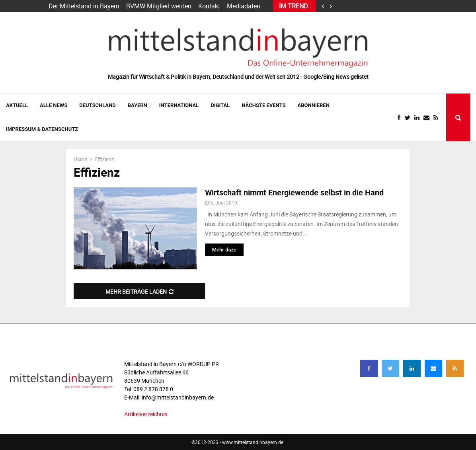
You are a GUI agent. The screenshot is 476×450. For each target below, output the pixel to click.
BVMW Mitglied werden (159, 6)
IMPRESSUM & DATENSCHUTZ (42, 129)
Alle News (54, 105)
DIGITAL (220, 105)
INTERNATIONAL (179, 105)
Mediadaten (244, 6)
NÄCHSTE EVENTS (263, 105)
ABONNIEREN (314, 105)
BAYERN (138, 105)
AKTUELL (17, 105)
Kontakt (209, 6)
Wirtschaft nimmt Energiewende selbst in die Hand (294, 192)
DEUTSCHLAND (97, 105)
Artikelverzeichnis (146, 414)
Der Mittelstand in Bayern (84, 6)
